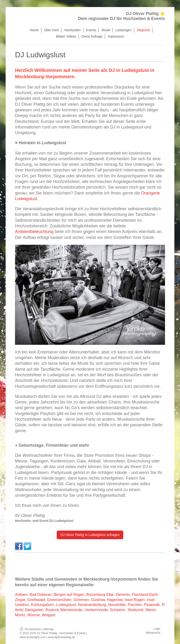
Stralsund (135, 610)
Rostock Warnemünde (64, 610)
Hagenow (115, 600)
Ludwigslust (66, 605)
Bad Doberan (41, 595)
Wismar (33, 615)
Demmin (123, 595)
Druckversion (31, 629)
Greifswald (36, 600)
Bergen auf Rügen (69, 595)
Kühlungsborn (43, 605)
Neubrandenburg (92, 605)
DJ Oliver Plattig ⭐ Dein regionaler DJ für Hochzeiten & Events (122, 16)
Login (157, 629)
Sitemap (49, 629)
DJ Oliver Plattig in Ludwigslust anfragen (90, 535)
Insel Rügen (135, 600)
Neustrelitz (117, 605)
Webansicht (153, 633)
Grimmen (81, 600)
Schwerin (118, 610)
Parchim (135, 605)
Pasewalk (152, 605)
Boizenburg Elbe (100, 595)
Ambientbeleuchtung (34, 232)
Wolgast (49, 615)
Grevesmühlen (59, 600)
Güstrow (98, 600)
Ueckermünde (96, 610)
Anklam (21, 595)
